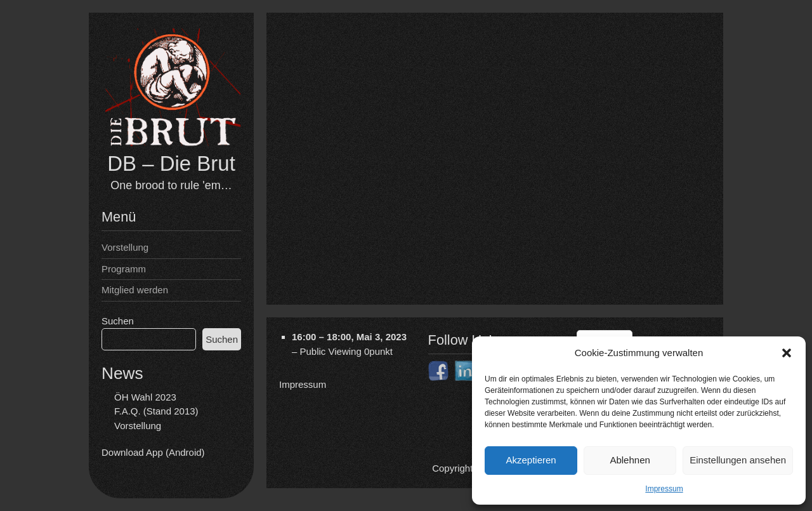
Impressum (664, 489)
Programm (124, 269)
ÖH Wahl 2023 (145, 397)
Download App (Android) (153, 452)
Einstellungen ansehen (738, 460)
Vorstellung (125, 247)
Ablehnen (630, 460)
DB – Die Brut (171, 163)
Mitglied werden (135, 290)
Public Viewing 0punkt (346, 351)
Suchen (118, 321)
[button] (787, 353)
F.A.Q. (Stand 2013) (156, 411)
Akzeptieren (531, 460)
